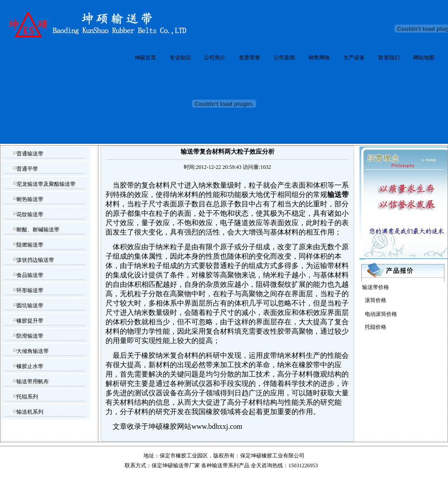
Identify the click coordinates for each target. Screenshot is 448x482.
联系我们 (389, 58)
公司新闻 (284, 58)
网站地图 (424, 58)
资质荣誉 (249, 58)
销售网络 (319, 58)
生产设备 (354, 58)
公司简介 (215, 58)
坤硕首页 (145, 58)
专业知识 (180, 58)
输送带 (220, 465)
